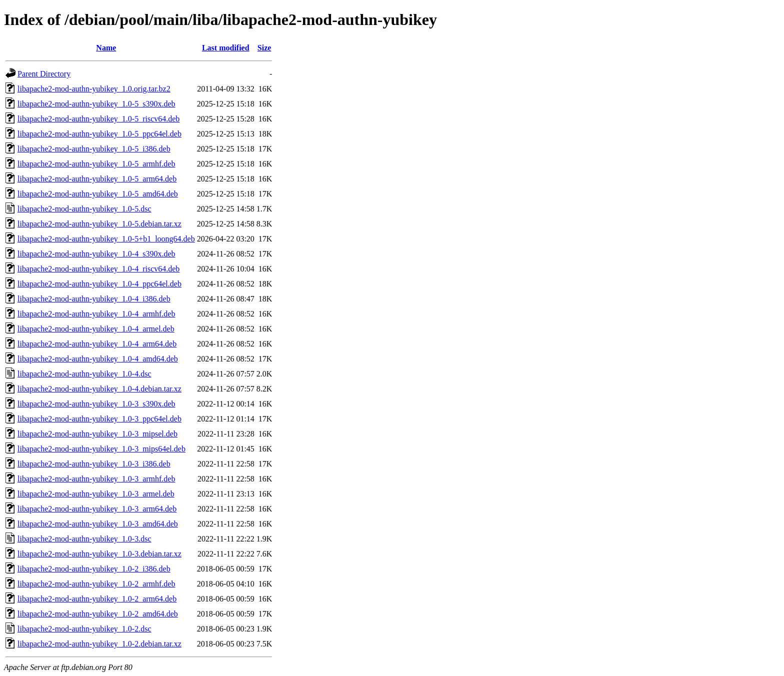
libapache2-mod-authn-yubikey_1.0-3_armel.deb (96, 494)
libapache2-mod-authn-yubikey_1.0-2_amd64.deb (98, 614)
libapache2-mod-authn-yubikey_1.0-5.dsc (84, 209)
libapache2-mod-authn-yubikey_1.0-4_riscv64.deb (98, 269)
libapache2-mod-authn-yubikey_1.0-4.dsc (84, 374)
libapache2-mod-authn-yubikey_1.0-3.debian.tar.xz (99, 554)
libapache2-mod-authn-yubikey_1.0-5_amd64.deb (98, 194)
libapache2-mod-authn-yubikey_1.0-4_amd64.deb (98, 359)
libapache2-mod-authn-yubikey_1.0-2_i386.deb (94, 569)
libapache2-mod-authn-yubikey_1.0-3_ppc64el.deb (99, 419)
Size (264, 48)
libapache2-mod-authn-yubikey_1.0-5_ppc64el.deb (99, 134)
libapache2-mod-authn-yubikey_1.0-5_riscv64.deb (98, 119)
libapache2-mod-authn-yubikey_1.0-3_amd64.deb (98, 524)
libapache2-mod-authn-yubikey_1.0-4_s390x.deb (96, 254)
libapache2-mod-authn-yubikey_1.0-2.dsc (84, 629)
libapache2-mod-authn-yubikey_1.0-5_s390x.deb (96, 104)
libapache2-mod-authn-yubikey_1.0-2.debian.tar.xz (99, 644)
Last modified (226, 48)
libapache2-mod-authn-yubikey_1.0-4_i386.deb (94, 299)
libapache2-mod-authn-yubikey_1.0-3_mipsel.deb (97, 434)
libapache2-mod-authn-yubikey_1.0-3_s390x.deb (96, 404)
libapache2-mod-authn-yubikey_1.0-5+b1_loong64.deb (106, 239)
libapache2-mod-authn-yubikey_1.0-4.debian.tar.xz (99, 389)
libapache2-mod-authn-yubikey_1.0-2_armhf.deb (96, 584)
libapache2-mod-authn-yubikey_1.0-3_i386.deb (94, 464)
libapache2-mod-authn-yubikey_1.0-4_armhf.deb (96, 314)
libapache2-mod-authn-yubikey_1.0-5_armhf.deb (96, 164)
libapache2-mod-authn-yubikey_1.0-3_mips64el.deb (101, 449)
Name (106, 48)
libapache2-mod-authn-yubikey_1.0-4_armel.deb (96, 329)
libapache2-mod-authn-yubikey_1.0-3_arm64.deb (97, 509)
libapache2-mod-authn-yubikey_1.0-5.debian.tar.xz (99, 224)
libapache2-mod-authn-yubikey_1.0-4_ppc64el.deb (99, 284)
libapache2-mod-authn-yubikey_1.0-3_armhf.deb (96, 479)
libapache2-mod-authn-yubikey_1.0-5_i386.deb (94, 149)
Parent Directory (44, 74)
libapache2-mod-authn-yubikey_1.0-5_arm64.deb (97, 179)
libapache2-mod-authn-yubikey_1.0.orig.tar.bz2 (94, 89)
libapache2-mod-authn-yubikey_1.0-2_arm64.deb (97, 599)
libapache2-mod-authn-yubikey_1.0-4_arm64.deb (97, 344)
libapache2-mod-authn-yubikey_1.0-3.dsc (84, 539)
